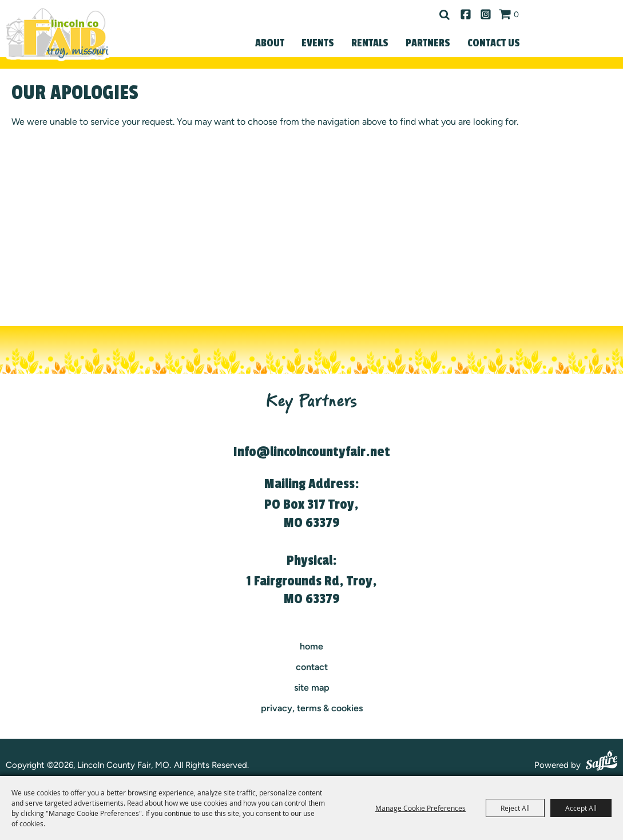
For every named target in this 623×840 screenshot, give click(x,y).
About (270, 43)
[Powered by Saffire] (602, 762)
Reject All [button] (515, 808)
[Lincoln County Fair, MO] (57, 33)
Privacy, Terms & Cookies (312, 708)
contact (312, 667)
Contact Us (494, 43)
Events (318, 43)
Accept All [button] (581, 808)
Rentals (370, 43)
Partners (428, 43)
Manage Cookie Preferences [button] (420, 808)
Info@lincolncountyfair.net (312, 452)
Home (311, 646)
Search (445, 15)
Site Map (312, 688)
